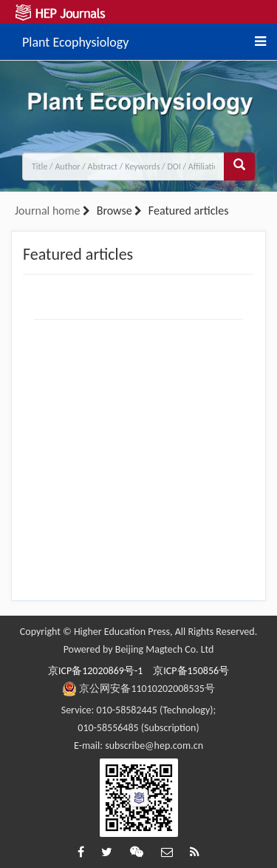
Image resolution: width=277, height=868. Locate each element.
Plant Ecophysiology (75, 40)
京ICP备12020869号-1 (95, 671)
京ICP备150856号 (191, 671)
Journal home (47, 211)
